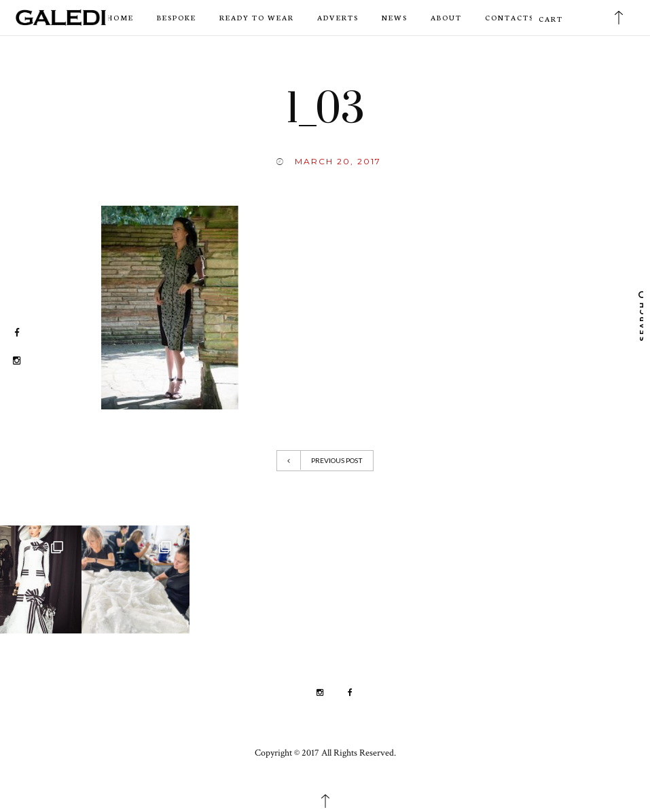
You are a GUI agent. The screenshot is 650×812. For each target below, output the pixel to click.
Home (120, 17)
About (446, 17)
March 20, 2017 (338, 161)
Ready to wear (257, 17)
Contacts (509, 17)
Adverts (338, 17)
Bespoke (177, 17)
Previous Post (325, 460)
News (395, 17)
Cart (551, 19)
